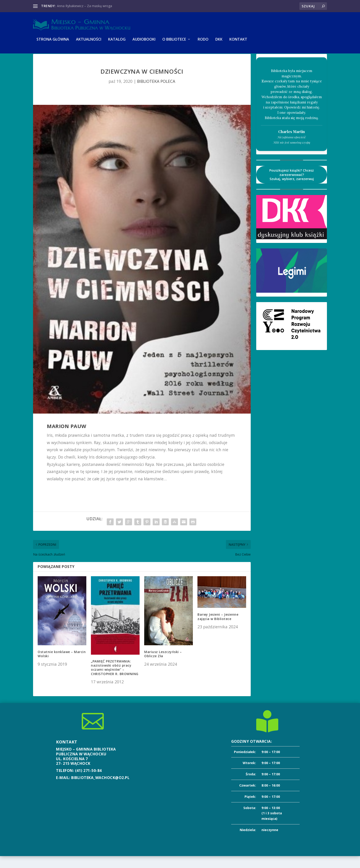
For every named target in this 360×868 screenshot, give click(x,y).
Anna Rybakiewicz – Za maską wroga (84, 6)
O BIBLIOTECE (174, 43)
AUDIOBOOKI (144, 43)
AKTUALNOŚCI (89, 43)
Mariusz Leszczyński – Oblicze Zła (163, 666)
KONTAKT (238, 43)
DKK (219, 43)
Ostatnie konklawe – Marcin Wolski (62, 666)
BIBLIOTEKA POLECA (156, 93)
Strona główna (53, 43)
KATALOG (117, 43)
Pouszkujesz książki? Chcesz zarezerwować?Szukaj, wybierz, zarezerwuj (292, 186)
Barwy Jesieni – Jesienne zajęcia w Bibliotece (218, 628)
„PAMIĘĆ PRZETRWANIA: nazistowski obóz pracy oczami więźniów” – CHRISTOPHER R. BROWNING (115, 679)
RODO (203, 43)
